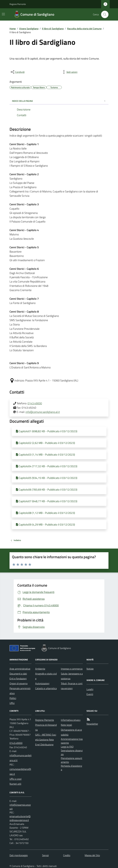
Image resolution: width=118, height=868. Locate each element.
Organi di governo (19, 683)
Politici (13, 698)
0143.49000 (35, 403)
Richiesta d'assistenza (71, 768)
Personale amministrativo (20, 691)
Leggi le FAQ (67, 747)
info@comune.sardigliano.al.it (43, 412)
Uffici (12, 703)
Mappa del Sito (92, 855)
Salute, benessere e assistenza (72, 676)
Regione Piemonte (18, 4)
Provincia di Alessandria (46, 727)
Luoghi (90, 689)
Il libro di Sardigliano (53, 29)
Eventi (90, 694)
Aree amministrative (20, 669)
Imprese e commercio (72, 669)
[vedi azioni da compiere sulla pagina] (69, 72)
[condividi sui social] (17, 72)
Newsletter (92, 724)
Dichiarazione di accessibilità (71, 732)
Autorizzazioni (42, 683)
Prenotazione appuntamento (72, 760)
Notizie (90, 669)
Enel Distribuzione (44, 744)
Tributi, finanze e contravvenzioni (72, 686)
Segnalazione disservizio (72, 752)
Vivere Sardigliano (29, 29)
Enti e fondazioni (18, 679)
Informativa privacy (71, 720)
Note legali (66, 725)
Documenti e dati (18, 674)
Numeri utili (15, 784)
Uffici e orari (16, 779)
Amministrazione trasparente (72, 741)
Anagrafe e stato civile (46, 676)
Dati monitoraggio (19, 855)
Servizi (45, 855)
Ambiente (40, 669)
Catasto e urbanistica (46, 688)
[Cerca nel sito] (104, 14)
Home (13, 29)
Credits (67, 855)
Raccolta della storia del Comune (84, 29)
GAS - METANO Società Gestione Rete (46, 737)
